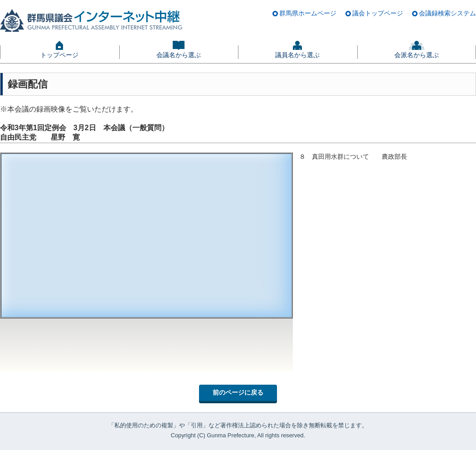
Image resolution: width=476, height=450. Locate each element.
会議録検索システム (447, 13)
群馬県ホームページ (308, 13)
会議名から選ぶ (179, 55)
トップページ (59, 55)
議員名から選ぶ (297, 55)
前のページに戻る (238, 392)
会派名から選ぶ (417, 55)
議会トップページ (378, 13)
